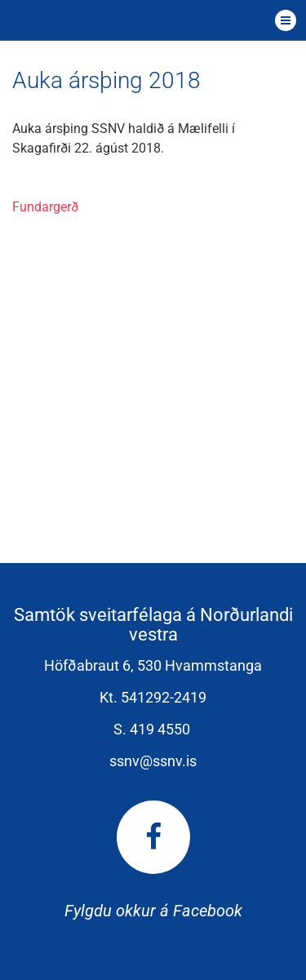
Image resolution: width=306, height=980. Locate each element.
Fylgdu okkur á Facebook (153, 860)
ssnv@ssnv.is (153, 761)
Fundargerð (45, 207)
